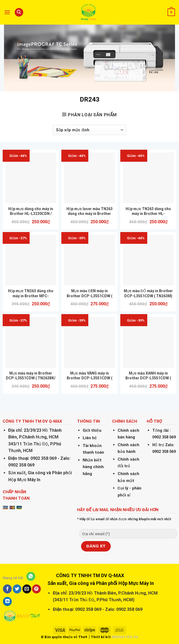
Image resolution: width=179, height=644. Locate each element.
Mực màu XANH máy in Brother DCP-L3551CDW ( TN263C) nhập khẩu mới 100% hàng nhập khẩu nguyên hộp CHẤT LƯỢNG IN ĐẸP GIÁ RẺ (148, 376)
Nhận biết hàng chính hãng (93, 467)
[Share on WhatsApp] (31, 576)
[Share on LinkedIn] (7, 601)
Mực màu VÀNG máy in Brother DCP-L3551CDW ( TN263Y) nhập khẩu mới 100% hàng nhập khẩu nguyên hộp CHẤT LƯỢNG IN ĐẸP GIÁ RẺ (89, 376)
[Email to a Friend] (27, 589)
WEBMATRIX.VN (125, 637)
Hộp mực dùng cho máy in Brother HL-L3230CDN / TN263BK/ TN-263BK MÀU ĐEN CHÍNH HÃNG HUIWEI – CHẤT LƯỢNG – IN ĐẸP (31, 211)
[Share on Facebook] (7, 589)
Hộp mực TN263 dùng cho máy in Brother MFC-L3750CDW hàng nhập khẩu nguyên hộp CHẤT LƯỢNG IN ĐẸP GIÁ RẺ (31, 293)
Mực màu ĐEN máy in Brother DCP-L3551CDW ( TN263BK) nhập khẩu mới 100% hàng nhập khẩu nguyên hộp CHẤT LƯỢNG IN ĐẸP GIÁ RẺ (89, 293)
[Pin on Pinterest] (36, 589)
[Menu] (7, 12)
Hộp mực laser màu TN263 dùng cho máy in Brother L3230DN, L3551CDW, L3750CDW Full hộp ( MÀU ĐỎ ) (89, 211)
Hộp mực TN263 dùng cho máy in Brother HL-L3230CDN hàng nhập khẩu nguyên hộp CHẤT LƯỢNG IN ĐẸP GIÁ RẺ (148, 211)
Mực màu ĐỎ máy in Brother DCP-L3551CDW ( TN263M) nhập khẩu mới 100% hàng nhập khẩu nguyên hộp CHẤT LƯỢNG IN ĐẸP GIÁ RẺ (148, 293)
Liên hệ (90, 438)
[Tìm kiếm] (19, 12)
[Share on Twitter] (17, 589)
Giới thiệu (92, 430)
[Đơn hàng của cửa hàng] (89, 130)
